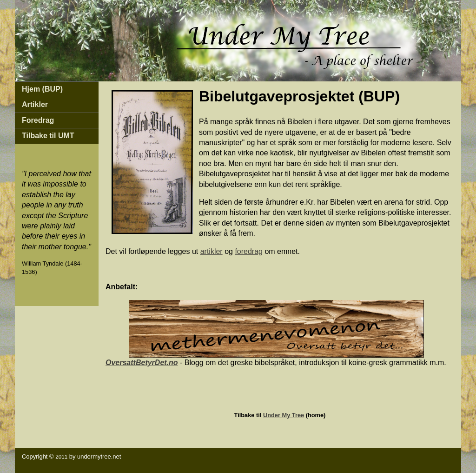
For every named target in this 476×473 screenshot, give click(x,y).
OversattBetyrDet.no (142, 363)
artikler (212, 251)
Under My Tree (284, 415)
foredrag (249, 251)
